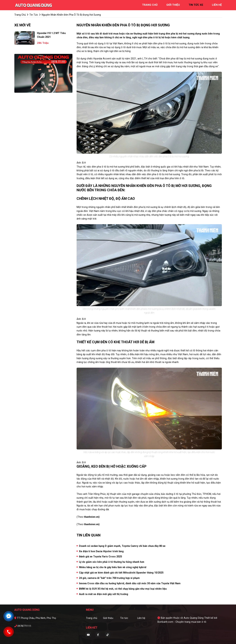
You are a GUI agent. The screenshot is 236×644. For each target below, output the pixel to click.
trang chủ (150, 5)
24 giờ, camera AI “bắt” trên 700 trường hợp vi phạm (109, 578)
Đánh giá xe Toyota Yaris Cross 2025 (100, 557)
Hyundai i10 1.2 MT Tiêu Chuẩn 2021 (51, 35)
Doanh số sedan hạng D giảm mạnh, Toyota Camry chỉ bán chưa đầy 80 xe (122, 546)
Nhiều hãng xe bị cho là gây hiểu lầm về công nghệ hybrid (113, 567)
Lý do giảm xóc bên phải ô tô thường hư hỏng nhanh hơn (112, 562)
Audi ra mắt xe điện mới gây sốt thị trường (104, 594)
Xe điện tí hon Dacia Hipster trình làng (101, 551)
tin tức (34, 15)
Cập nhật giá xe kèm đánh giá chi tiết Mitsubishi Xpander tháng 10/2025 (121, 573)
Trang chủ (92, 618)
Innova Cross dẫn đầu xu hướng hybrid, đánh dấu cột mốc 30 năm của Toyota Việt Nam (130, 583)
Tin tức (124, 618)
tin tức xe (196, 5)
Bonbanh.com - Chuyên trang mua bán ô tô (182, 622)
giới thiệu (173, 5)
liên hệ (217, 5)
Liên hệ (141, 618)
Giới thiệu (108, 618)
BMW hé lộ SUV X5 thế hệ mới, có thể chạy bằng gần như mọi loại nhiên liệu (123, 589)
